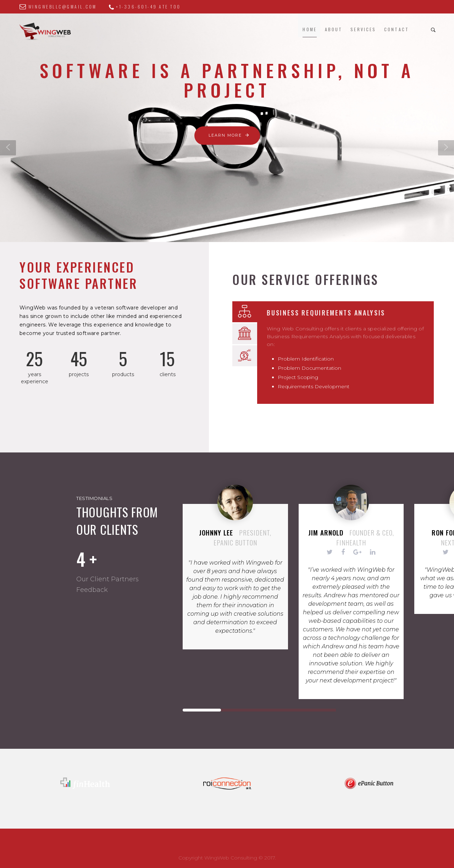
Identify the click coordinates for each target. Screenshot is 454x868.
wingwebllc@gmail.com (58, 7)
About (334, 29)
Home (309, 29)
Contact (397, 29)
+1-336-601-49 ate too (140, 7)
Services (363, 29)
